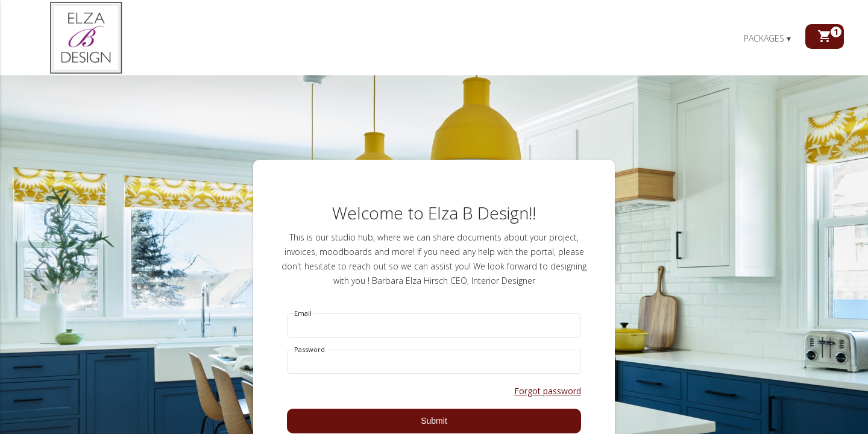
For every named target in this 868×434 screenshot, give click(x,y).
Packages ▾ (767, 38)
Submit (434, 421)
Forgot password (548, 391)
